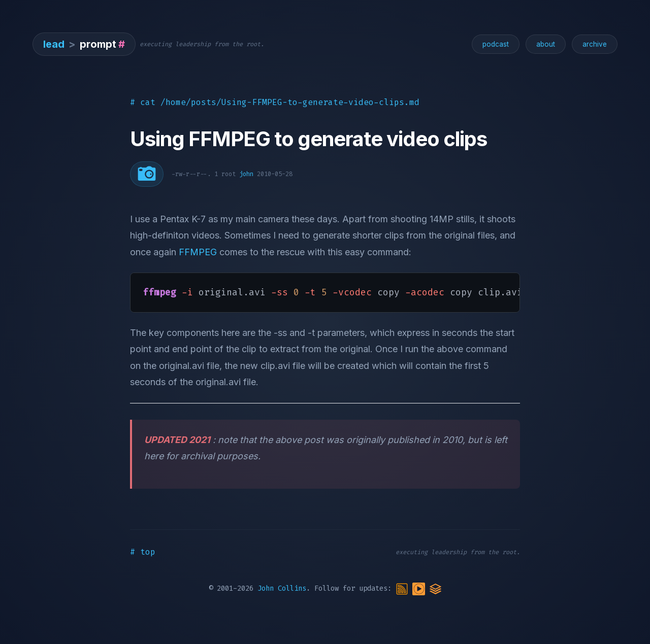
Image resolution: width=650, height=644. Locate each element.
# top (143, 552)
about (546, 44)
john (246, 174)
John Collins (282, 589)
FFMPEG (198, 252)
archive (595, 44)
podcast (496, 44)
